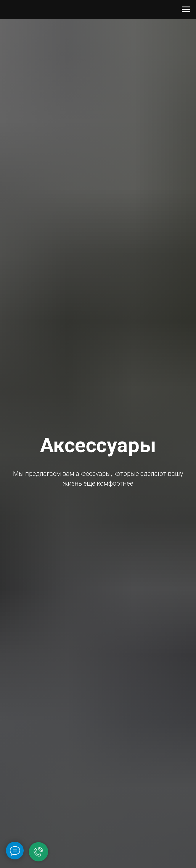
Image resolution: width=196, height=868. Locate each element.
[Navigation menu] (186, 9)
